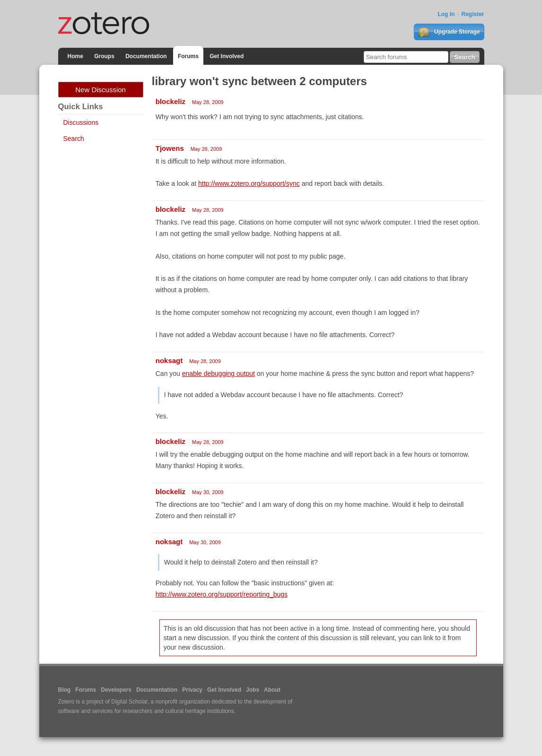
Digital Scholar (129, 702)
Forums (188, 56)
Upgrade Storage (449, 32)
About (272, 690)
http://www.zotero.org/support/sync (249, 183)
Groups (104, 56)
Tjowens (170, 148)
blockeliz (170, 101)
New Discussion (101, 90)
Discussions (81, 122)
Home (75, 56)
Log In (446, 14)
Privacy (192, 690)
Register (472, 14)
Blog (65, 690)
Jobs (253, 690)
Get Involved (227, 56)
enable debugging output (219, 374)
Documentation (146, 56)
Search (74, 139)
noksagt (169, 361)
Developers (116, 690)
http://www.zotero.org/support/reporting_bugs (222, 594)
